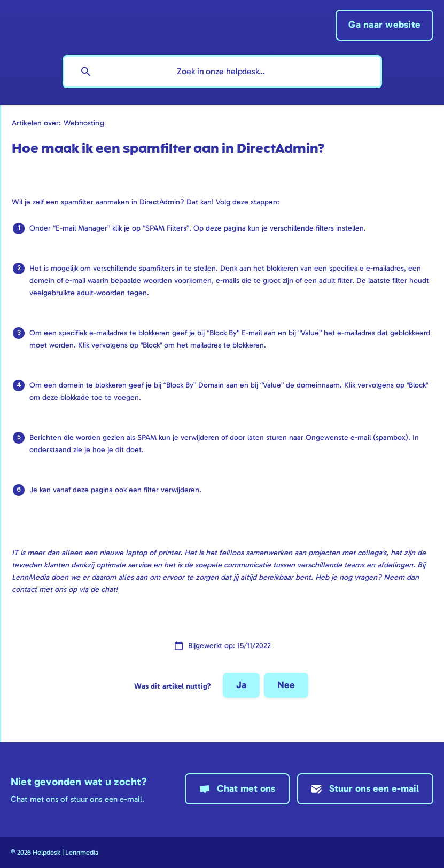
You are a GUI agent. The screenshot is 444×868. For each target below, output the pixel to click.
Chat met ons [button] (246, 788)
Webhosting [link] (84, 123)
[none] (384, 25)
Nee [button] (286, 685)
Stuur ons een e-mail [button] (374, 788)
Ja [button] (241, 685)
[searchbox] (222, 72)
